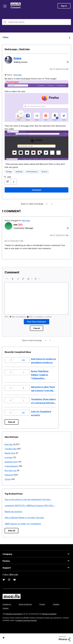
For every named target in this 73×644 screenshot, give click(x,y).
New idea (18, 75)
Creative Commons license (26, 620)
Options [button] (69, 37)
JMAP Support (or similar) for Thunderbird (23, 524)
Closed (8, 479)
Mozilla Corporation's (14, 614)
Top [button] (4, 638)
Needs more (10, 453)
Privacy (42, 604)
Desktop (19, 172)
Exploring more (11, 462)
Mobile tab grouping (13, 512)
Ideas (6, 37)
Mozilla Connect (16, 6)
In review (8, 457)
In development (11, 466)
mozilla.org (7, 604)
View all (12, 422)
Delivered (9, 475)
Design (9, 172)
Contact (6, 608)
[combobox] (36, 22)
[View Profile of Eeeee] (17, 58)
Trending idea (11, 449)
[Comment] (36, 190)
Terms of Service (25, 604)
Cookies (56, 604)
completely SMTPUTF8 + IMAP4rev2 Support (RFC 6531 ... (30, 506)
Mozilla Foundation (49, 614)
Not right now (11, 470)
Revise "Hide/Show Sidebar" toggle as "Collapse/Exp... (40, 375)
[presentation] (7, 279)
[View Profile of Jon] (20, 224)
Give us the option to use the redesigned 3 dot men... (28, 499)
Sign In (64, 6)
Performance (32, 172)
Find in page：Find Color (17, 49)
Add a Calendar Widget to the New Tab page (24, 518)
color (9, 177)
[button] (36, 84)
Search (44, 172)
